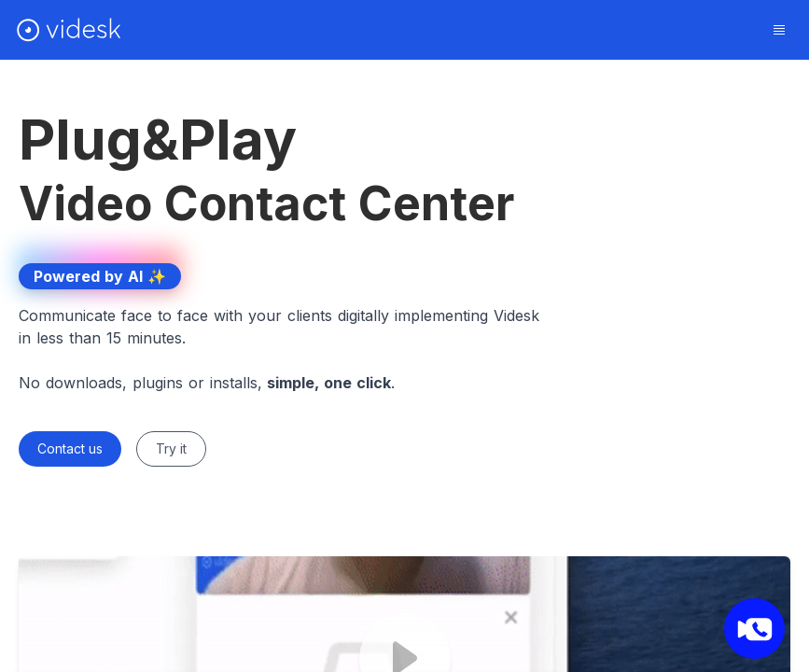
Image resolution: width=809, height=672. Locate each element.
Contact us (70, 448)
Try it (171, 448)
